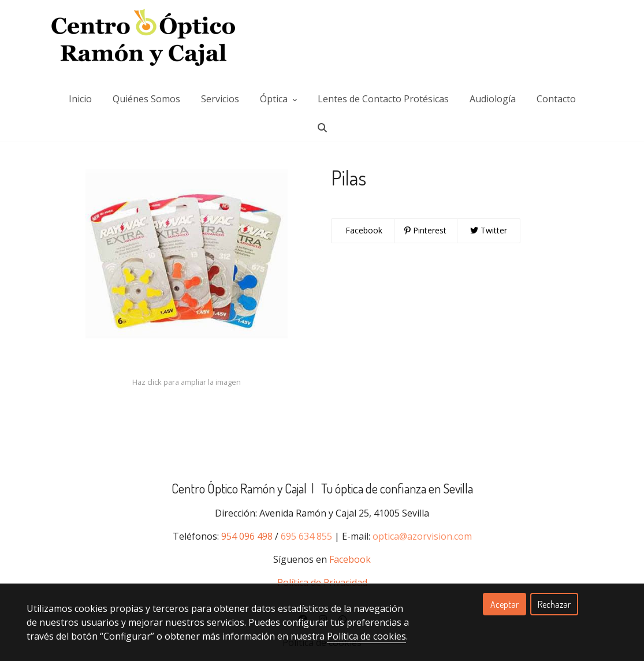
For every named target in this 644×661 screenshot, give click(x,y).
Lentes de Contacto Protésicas (383, 90)
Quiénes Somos (146, 90)
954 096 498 (247, 559)
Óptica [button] (278, 90)
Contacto (556, 90)
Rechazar (554, 604)
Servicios (220, 90)
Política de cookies (366, 636)
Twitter (489, 253)
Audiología (493, 90)
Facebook (363, 253)
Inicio (80, 90)
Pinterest (425, 253)
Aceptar (505, 604)
